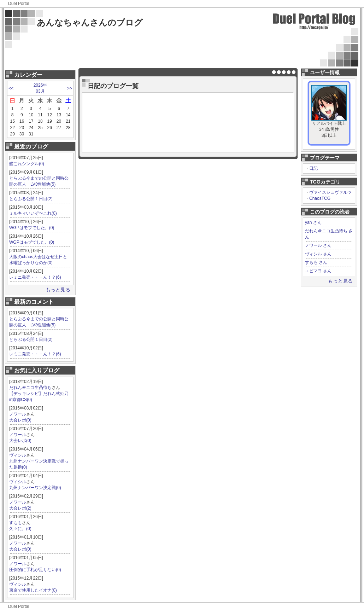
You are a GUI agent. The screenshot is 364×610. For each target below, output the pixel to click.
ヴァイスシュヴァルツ (330, 192)
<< (11, 88)
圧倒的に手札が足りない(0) (35, 570)
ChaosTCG (320, 198)
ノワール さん (318, 245)
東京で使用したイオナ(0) (33, 590)
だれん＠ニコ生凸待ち (30, 388)
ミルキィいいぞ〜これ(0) (33, 213)
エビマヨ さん (318, 271)
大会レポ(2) (20, 508)
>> (70, 88)
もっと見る (58, 290)
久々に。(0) (20, 529)
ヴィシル (18, 455)
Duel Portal (19, 4)
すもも (16, 523)
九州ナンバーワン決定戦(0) (35, 488)
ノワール (18, 414)
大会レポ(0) (20, 420)
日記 (313, 168)
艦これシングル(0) (27, 164)
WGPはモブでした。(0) (32, 228)
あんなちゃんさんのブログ (90, 22)
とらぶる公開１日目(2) (31, 199)
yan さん (313, 222)
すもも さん (316, 262)
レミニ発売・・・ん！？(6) (35, 277)
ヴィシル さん (318, 254)
